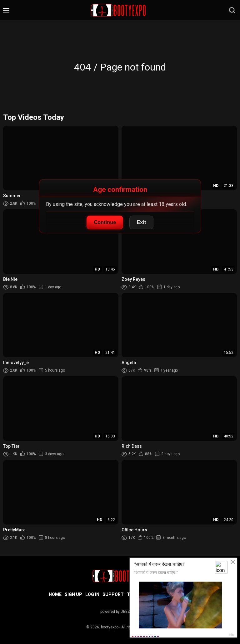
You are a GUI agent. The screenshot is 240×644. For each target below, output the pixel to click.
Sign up (73, 594)
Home (55, 594)
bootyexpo (110, 627)
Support (113, 594)
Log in (92, 594)
